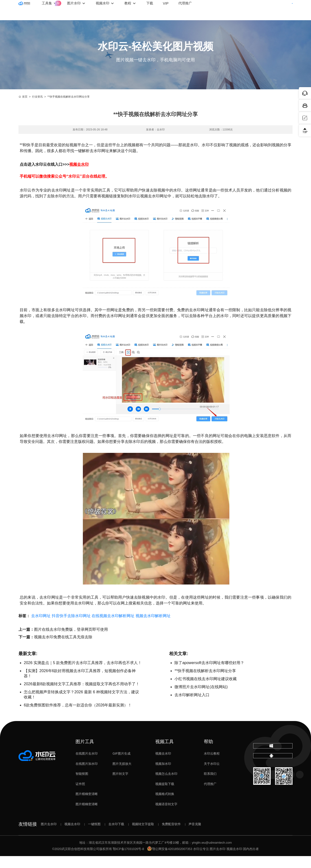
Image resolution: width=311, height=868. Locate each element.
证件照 (80, 796)
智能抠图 (82, 786)
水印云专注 (201, 861)
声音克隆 (195, 836)
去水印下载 (116, 836)
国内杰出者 (251, 861)
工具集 (73, 6)
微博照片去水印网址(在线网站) (201, 699)
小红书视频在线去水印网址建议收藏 (206, 691)
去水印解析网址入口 (192, 707)
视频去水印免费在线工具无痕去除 (63, 649)
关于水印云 (212, 776)
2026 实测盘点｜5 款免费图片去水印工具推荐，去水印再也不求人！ (83, 675)
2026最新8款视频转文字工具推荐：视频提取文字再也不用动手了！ (82, 696)
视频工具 (164, 754)
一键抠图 (94, 836)
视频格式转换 (165, 806)
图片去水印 (49, 836)
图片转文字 (120, 786)
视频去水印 (163, 765)
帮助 (208, 754)
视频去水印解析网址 (153, 628)
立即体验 (155, 76)
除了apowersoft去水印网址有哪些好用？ (209, 675)
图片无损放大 (122, 776)
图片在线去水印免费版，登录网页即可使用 (71, 641)
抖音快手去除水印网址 (71, 628)
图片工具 (85, 754)
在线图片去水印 (87, 765)
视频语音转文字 (166, 816)
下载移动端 (273, 778)
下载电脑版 (273, 761)
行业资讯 (37, 109)
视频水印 (126, 10)
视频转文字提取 (143, 836)
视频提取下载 (165, 796)
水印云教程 (212, 765)
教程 (151, 10)
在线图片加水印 (87, 776)
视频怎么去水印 (166, 786)
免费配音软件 (171, 836)
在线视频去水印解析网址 (113, 628)
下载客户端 (280, 10)
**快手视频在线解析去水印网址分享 (205, 683)
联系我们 (210, 786)
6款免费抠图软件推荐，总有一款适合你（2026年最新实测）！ (78, 717)
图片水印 (97, 10)
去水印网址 (41, 628)
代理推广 (210, 796)
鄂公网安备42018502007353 (170, 861)
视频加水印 (163, 776)
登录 (255, 10)
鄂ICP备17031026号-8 (128, 861)
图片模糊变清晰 (87, 806)
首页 (23, 109)
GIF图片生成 (121, 765)
